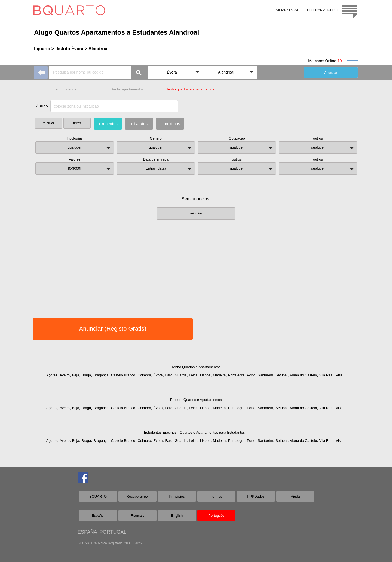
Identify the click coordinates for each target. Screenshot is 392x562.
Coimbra (144, 375)
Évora (158, 375)
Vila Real (326, 375)
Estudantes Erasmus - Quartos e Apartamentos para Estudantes (195, 432)
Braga (86, 375)
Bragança (101, 375)
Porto (251, 375)
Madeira (219, 375)
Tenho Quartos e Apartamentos (196, 367)
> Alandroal (97, 49)
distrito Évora (69, 49)
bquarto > (44, 49)
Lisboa (205, 375)
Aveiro (65, 375)
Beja (76, 375)
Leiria (193, 375)
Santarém (265, 375)
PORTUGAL (113, 532)
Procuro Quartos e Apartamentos (196, 400)
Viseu (340, 375)
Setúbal (281, 375)
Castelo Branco (123, 375)
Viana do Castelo (303, 375)
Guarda (181, 375)
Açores (52, 375)
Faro (169, 375)
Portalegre (236, 375)
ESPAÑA (87, 532)
